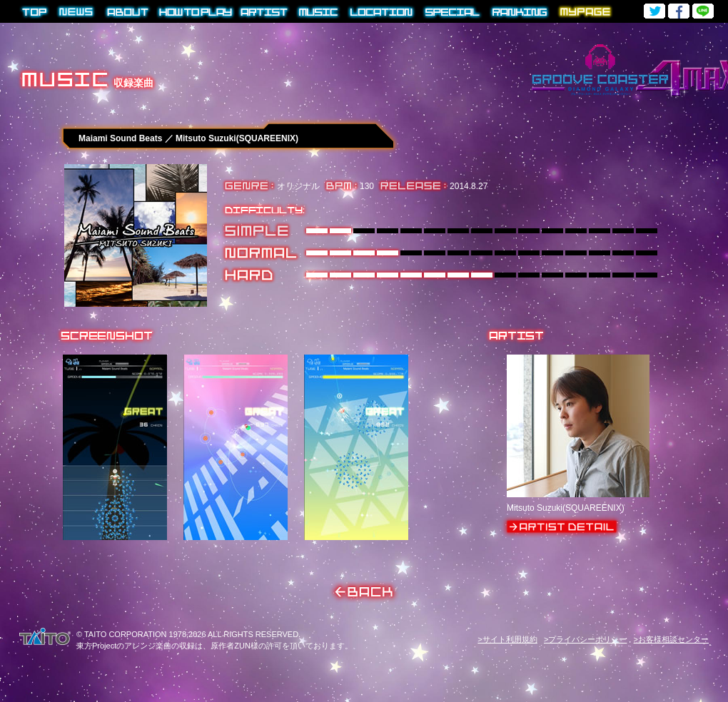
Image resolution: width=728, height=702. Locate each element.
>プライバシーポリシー (585, 639)
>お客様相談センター (671, 639)
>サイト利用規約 (507, 639)
